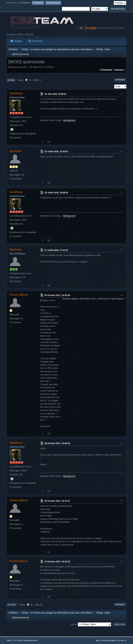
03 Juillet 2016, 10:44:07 (56, 152)
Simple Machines (30, 640)
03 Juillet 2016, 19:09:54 (56, 193)
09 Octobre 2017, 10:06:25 (57, 443)
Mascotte (15, 250)
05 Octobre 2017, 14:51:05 (57, 295)
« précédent (106, 70)
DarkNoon (16, 93)
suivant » (119, 70)
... (33, 80)
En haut (12, 605)
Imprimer (120, 80)
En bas (11, 80)
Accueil (16, 41)
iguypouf (15, 151)
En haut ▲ (122, 640)
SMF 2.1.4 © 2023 (14, 640)
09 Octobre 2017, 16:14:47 (57, 501)
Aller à (74, 624)
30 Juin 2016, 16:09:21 (55, 94)
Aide (98, 640)
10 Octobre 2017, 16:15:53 (57, 562)
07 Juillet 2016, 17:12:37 (56, 250)
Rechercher (36, 41)
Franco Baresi (19, 295)
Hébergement (69, 120)
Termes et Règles (109, 640)
